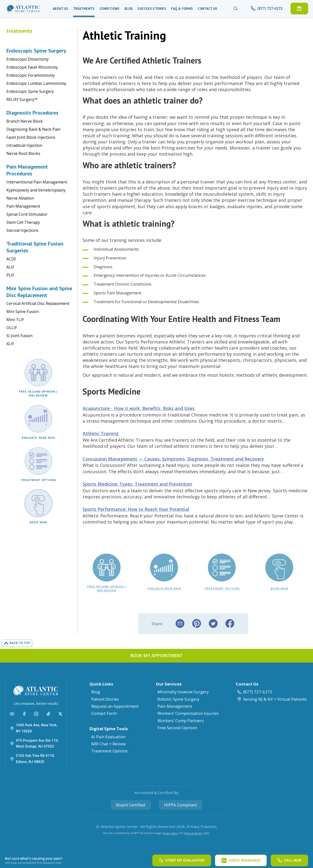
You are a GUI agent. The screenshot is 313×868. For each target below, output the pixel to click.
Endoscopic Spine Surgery (30, 91)
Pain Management (23, 206)
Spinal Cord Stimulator (27, 214)
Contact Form (104, 713)
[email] (180, 624)
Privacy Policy (170, 833)
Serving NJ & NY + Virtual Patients (272, 699)
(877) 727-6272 (255, 692)
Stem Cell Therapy (23, 222)
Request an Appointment (115, 706)
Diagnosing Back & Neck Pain (33, 129)
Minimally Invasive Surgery (183, 692)
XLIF (10, 344)
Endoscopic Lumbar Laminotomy (36, 83)
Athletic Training (101, 433)
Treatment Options (109, 751)
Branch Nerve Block (25, 121)
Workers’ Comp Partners (181, 721)
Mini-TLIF (15, 320)
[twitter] (213, 624)
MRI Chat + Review (108, 744)
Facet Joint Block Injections (31, 137)
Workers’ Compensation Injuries (188, 713)
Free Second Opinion (177, 728)
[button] (23, 9)
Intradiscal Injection (24, 145)
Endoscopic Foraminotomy (31, 75)
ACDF (11, 259)
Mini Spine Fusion (23, 311)
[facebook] (230, 624)
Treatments (84, 9)
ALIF (10, 267)
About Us (61, 9)
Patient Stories (105, 699)
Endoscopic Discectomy (28, 59)
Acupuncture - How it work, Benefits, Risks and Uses (139, 408)
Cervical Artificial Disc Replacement (38, 303)
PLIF (10, 275)
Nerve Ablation (20, 198)
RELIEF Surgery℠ (22, 99)
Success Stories (152, 9)
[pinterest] (197, 624)
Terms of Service (193, 833)
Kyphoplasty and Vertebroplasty (36, 190)
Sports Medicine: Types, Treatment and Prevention (137, 484)
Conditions (110, 9)
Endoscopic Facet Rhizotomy (32, 67)
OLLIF (12, 328)
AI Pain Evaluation (108, 737)
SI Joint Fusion (19, 336)
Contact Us (207, 9)
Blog (129, 9)
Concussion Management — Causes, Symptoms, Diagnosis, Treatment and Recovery (173, 459)
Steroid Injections (22, 230)
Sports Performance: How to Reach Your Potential (136, 509)
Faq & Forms (182, 9)
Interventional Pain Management (37, 182)
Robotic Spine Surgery (178, 699)
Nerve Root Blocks (23, 153)
